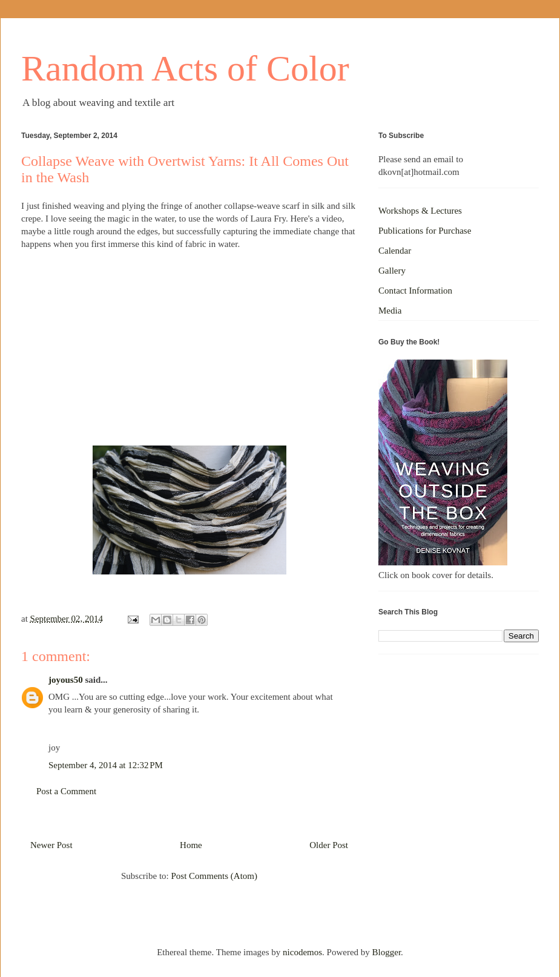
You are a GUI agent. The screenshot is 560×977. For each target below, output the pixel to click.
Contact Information (415, 291)
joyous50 (66, 680)
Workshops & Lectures (420, 211)
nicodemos (302, 952)
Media (390, 311)
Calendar (395, 251)
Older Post (329, 845)
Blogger (387, 952)
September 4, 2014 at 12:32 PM (106, 765)
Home (191, 845)
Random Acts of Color (185, 68)
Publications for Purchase (425, 231)
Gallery (392, 271)
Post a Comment (66, 791)
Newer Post (51, 845)
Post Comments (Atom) (214, 876)
